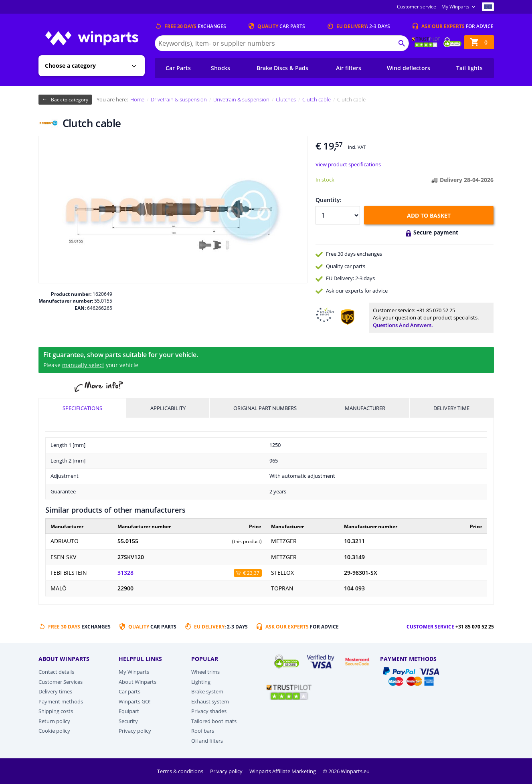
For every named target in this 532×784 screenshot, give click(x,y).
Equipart (129, 711)
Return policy (54, 721)
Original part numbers (265, 408)
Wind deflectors (409, 68)
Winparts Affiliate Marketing (283, 771)
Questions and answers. (403, 325)
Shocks (220, 68)
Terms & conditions (181, 771)
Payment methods (61, 701)
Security (128, 721)
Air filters (349, 68)
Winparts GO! (135, 701)
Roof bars (203, 731)
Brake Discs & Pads (282, 68)
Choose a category (70, 66)
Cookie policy (54, 731)
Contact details (56, 672)
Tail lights (469, 68)
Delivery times (55, 691)
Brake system (207, 691)
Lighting (201, 682)
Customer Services (61, 682)
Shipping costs (56, 711)
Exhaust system (210, 701)
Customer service (417, 7)
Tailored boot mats (214, 721)
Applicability (168, 408)
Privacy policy (135, 731)
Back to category (70, 100)
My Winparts (455, 7)
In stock (325, 180)
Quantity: (329, 200)
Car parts (129, 691)
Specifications (82, 408)
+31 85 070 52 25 (436, 310)
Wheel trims (205, 672)
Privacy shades (209, 711)
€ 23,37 (251, 573)
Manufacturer (365, 408)
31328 (125, 573)
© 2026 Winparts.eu (346, 771)
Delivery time (451, 408)
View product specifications (348, 164)
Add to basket (429, 215)
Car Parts (178, 68)
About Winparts (138, 682)
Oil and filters (207, 741)
